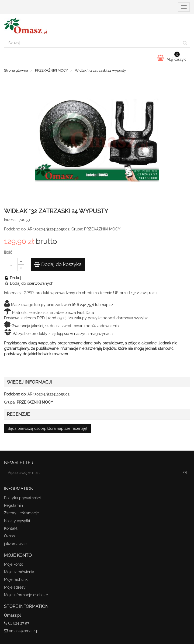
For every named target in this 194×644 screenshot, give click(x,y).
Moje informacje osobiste (26, 595)
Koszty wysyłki (17, 521)
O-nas (9, 536)
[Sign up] (185, 472)
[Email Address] (92, 472)
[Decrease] (21, 268)
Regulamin (13, 505)
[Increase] (21, 261)
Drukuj (13, 278)
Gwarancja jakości (27, 326)
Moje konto (14, 564)
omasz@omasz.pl (24, 631)
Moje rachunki (16, 579)
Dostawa (12, 318)
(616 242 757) (83, 305)
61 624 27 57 (19, 623)
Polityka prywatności (22, 498)
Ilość (8, 252)
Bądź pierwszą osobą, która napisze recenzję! (47, 428)
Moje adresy (15, 587)
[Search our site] (92, 43)
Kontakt (11, 528)
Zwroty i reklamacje (21, 513)
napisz (108, 305)
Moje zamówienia (19, 572)
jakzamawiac (15, 544)
